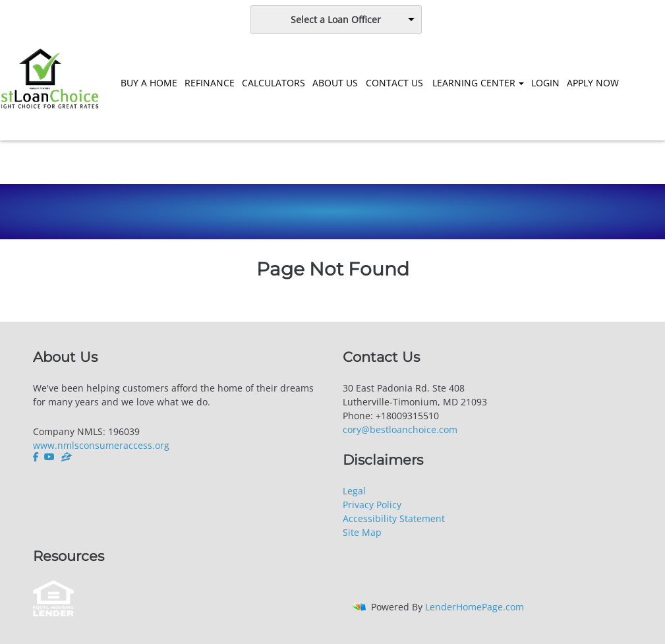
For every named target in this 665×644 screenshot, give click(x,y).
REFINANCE (210, 83)
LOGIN (545, 83)
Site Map (362, 532)
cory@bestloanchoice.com (400, 429)
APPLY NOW (593, 83)
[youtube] (49, 457)
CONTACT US (394, 83)
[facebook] (37, 457)
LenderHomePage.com (475, 607)
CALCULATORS (274, 83)
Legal (354, 491)
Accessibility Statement (394, 518)
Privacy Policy (372, 505)
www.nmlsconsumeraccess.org (101, 445)
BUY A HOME (149, 83)
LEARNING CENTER (474, 83)
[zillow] (67, 457)
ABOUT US (335, 83)
